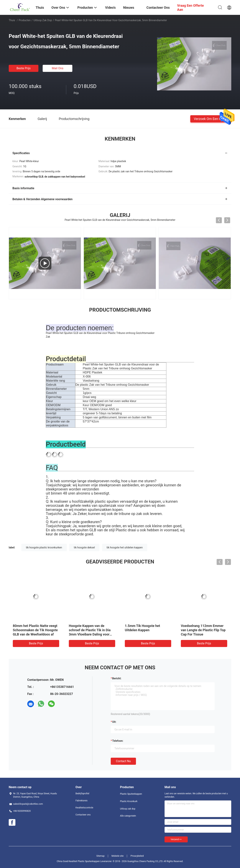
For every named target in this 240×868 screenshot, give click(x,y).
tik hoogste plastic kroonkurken (44, 547)
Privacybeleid (137, 856)
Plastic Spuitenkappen (131, 794)
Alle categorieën (128, 816)
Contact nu (123, 761)
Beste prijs (24, 68)
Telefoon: (118, 741)
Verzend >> (176, 839)
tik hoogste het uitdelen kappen (125, 547)
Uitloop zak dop (43, 20)
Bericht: (117, 678)
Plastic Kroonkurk (129, 801)
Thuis (12, 20)
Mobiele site (117, 856)
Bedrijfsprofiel (82, 794)
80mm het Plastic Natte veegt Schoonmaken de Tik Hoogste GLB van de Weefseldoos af (35, 630)
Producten (25, 20)
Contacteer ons (83, 815)
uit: (114, 722)
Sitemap (101, 856)
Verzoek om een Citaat (211, 119)
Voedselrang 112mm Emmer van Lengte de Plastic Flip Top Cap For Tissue (203, 630)
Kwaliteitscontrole (84, 808)
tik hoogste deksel (84, 547)
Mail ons (58, 68)
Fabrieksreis (82, 801)
